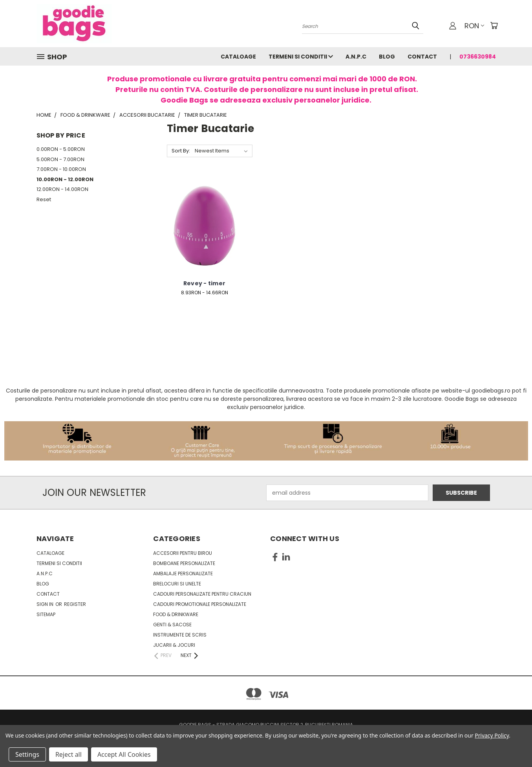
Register (75, 604)
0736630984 (478, 57)
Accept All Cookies (124, 754)
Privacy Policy (492, 735)
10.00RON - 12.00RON (65, 179)
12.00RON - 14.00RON (62, 189)
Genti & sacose (172, 625)
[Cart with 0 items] (494, 26)
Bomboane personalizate (184, 563)
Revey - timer (204, 283)
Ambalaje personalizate (183, 573)
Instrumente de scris (180, 635)
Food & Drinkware (176, 614)
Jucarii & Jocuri (174, 645)
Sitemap (46, 614)
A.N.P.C (356, 57)
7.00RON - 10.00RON (61, 169)
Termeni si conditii (301, 57)
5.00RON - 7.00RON (60, 159)
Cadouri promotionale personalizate (200, 604)
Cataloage (238, 57)
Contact (422, 57)
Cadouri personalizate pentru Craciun (202, 594)
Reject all (69, 754)
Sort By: (181, 151)
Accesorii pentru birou (183, 553)
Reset (44, 199)
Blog (387, 57)
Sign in (46, 604)
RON (474, 26)
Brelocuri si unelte (177, 584)
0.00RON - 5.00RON (61, 149)
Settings (27, 754)
